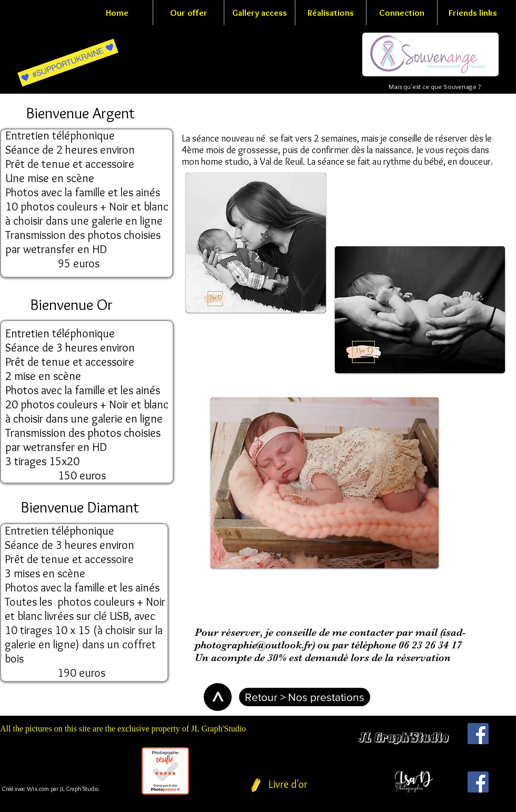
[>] (218, 697)
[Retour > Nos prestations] (305, 697)
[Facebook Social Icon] (478, 734)
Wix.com (38, 789)
